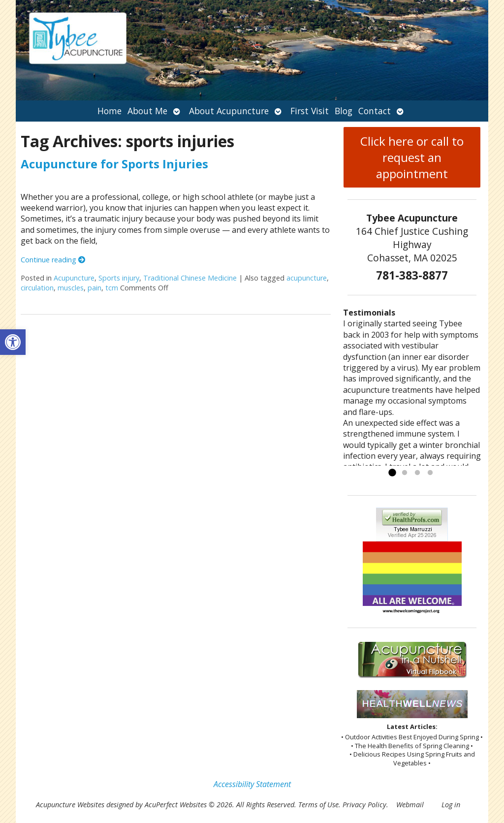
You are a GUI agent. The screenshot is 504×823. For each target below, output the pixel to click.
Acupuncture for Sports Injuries (114, 164)
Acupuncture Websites (70, 805)
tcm (112, 288)
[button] (13, 342)
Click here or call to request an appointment (412, 157)
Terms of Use (318, 805)
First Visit (310, 111)
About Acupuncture (229, 111)
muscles (71, 288)
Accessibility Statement (252, 784)
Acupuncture (74, 278)
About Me (147, 111)
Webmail (410, 805)
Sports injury (119, 278)
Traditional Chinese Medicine (190, 278)
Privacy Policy (364, 805)
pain (94, 288)
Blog (344, 111)
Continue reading (53, 260)
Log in (451, 805)
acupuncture (307, 278)
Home (110, 111)
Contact (375, 111)
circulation (37, 288)
